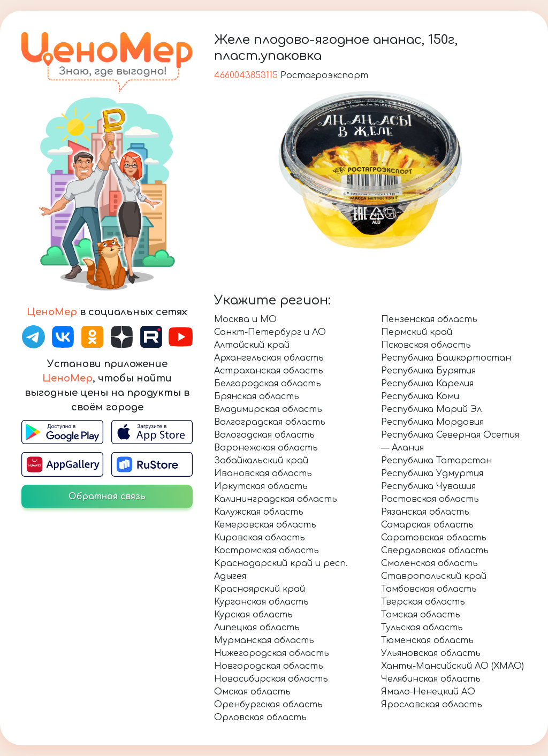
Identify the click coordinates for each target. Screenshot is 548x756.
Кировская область (260, 538)
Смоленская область (429, 563)
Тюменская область (427, 640)
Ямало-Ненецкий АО (428, 692)
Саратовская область (434, 538)
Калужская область (259, 512)
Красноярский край (260, 589)
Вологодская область (264, 435)
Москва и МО (245, 319)
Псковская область (426, 345)
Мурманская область (264, 640)
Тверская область (423, 602)
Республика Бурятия (428, 371)
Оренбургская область (268, 705)
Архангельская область (269, 358)
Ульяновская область (431, 653)
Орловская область (260, 717)
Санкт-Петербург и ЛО (270, 332)
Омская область (252, 692)
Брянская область (257, 396)
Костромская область (267, 551)
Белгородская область (268, 384)
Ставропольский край (434, 576)
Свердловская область (435, 551)
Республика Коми (420, 396)
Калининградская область (276, 499)
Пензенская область (429, 319)
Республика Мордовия (432, 422)
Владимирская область (268, 409)
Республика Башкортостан (446, 358)
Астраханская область (269, 371)
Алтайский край (252, 345)
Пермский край (417, 332)
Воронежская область (266, 448)
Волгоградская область (270, 422)
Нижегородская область (272, 653)
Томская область (421, 615)
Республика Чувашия (428, 486)
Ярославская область (432, 705)
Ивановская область (263, 474)
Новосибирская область (271, 679)
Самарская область (427, 525)
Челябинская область (431, 679)
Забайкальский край (261, 461)
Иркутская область (261, 486)
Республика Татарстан (436, 461)
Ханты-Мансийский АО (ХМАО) (452, 666)
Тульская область (422, 628)
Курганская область (261, 602)
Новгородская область (269, 666)
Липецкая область (257, 628)
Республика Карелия (427, 384)
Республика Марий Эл (431, 409)
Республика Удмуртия (432, 474)
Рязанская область (425, 512)
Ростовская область (430, 499)
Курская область (253, 615)
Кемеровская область (265, 525)
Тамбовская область (429, 589)
